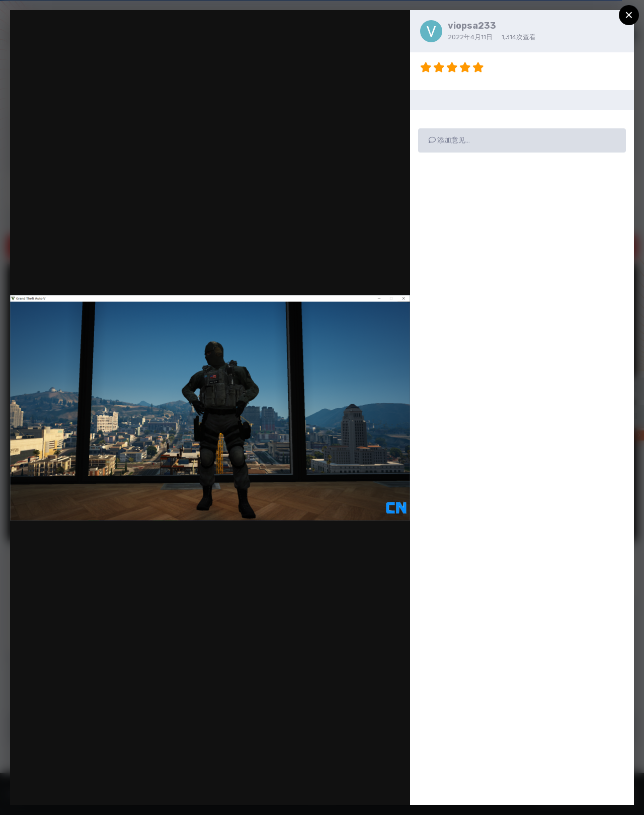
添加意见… (449, 140)
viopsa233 (472, 26)
